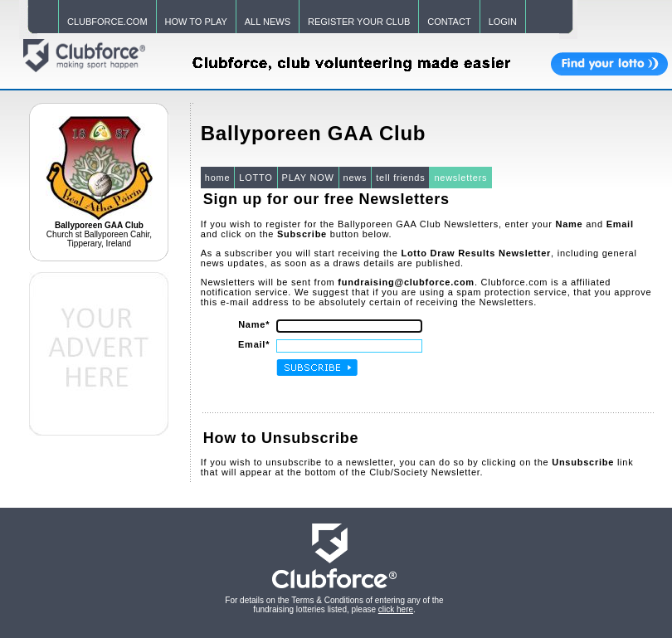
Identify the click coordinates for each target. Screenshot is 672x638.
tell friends (400, 178)
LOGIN (503, 22)
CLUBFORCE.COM (107, 22)
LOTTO (256, 178)
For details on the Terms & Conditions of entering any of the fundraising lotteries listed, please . (334, 605)
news (355, 178)
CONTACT (449, 22)
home (218, 178)
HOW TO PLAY (196, 22)
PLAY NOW (308, 178)
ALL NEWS (268, 22)
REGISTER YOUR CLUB (359, 22)
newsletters (460, 178)
